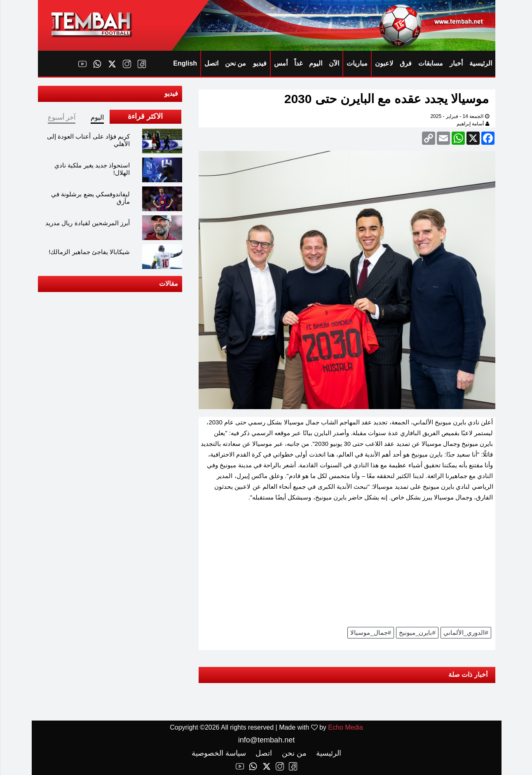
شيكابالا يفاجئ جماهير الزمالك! (89, 252)
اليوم (315, 63)
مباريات (357, 63)
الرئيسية (480, 63)
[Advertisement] (347, 567)
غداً (298, 63)
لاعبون (384, 63)
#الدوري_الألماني (465, 632)
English (185, 63)
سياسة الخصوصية (218, 753)
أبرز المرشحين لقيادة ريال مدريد (87, 223)
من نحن (235, 63)
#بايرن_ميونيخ (417, 632)
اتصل (211, 63)
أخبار (456, 63)
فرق (405, 63)
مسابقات (430, 63)
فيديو (259, 63)
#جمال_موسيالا (370, 632)
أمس (280, 63)
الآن (334, 63)
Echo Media (345, 727)
